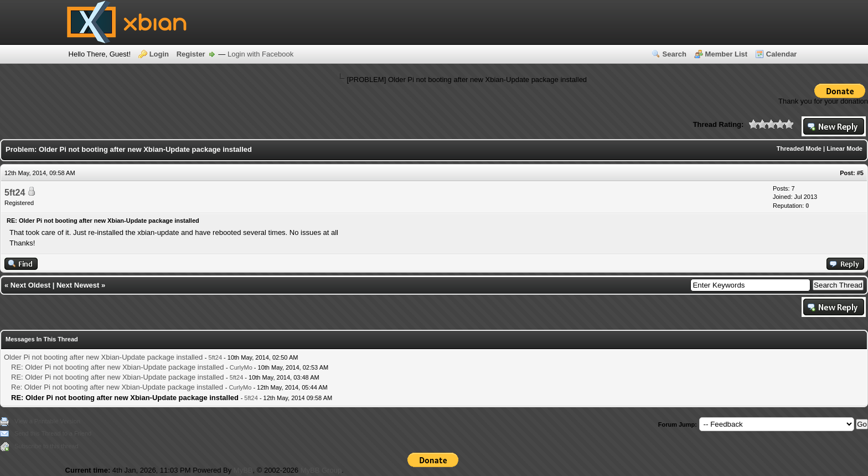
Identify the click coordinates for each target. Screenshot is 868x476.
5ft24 (15, 193)
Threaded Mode (799, 149)
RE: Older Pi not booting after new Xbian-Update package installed (117, 367)
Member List (727, 54)
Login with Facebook (260, 54)
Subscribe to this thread (46, 446)
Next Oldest (30, 285)
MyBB (243, 470)
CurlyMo (241, 367)
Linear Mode (844, 149)
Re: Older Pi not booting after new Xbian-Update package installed (117, 387)
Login (159, 54)
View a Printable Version (47, 421)
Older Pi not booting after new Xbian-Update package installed (103, 357)
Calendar (782, 54)
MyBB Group (321, 470)
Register (191, 54)
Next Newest (78, 285)
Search (675, 54)
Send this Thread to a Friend (53, 433)
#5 (860, 173)
